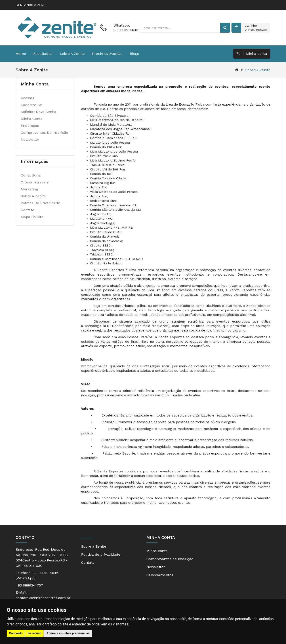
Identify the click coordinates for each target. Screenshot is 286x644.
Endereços (30, 126)
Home (21, 54)
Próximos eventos (107, 54)
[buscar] (225, 28)
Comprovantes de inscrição (44, 133)
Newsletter (30, 139)
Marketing (29, 189)
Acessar (28, 98)
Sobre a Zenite (72, 54)
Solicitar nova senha (39, 112)
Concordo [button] (16, 633)
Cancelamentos (160, 575)
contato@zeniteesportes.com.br (43, 598)
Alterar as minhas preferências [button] (68, 633)
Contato (27, 210)
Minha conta (32, 119)
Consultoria (31, 175)
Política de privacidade (40, 203)
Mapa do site (32, 217)
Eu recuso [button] (34, 633)
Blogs (134, 54)
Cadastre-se (31, 105)
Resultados (43, 54)
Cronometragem (35, 182)
